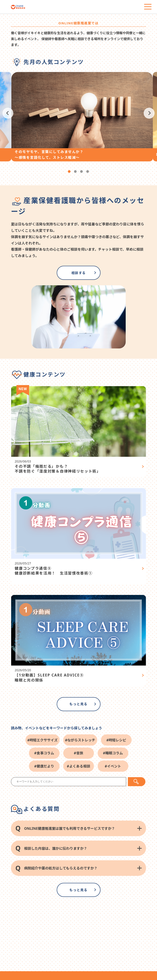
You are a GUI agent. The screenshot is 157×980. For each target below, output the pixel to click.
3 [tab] (81, 171)
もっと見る (78, 704)
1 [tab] (69, 171)
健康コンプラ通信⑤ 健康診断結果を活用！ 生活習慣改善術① (54, 571)
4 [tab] (88, 171)
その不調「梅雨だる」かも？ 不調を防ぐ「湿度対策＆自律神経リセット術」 (58, 469)
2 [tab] (75, 171)
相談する (79, 273)
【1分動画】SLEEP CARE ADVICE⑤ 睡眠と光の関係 (49, 678)
